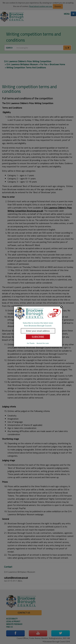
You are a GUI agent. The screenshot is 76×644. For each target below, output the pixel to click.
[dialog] (38, 327)
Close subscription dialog (62, 307)
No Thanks (31, 343)
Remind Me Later (43, 343)
